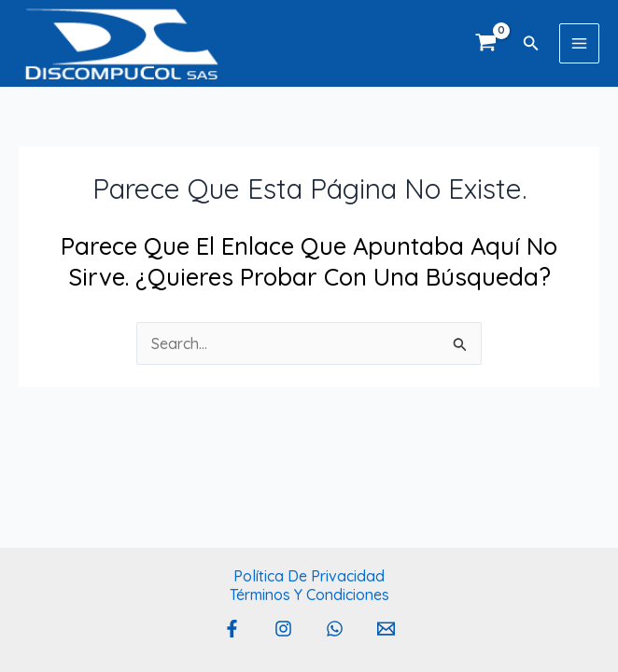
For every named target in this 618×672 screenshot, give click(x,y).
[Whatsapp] (335, 629)
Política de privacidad (309, 576)
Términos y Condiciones (309, 595)
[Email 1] (386, 629)
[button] (531, 44)
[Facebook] (232, 629)
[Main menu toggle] (579, 43)
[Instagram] (283, 629)
